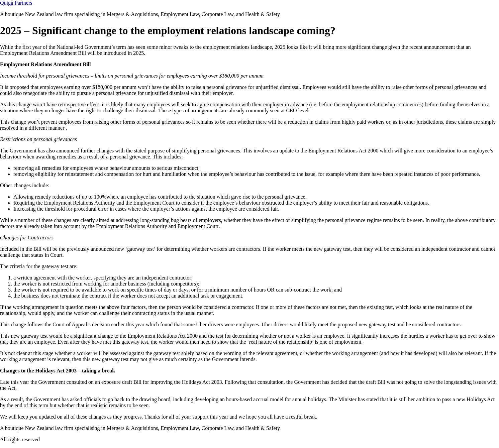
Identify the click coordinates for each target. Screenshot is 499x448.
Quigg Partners (16, 3)
